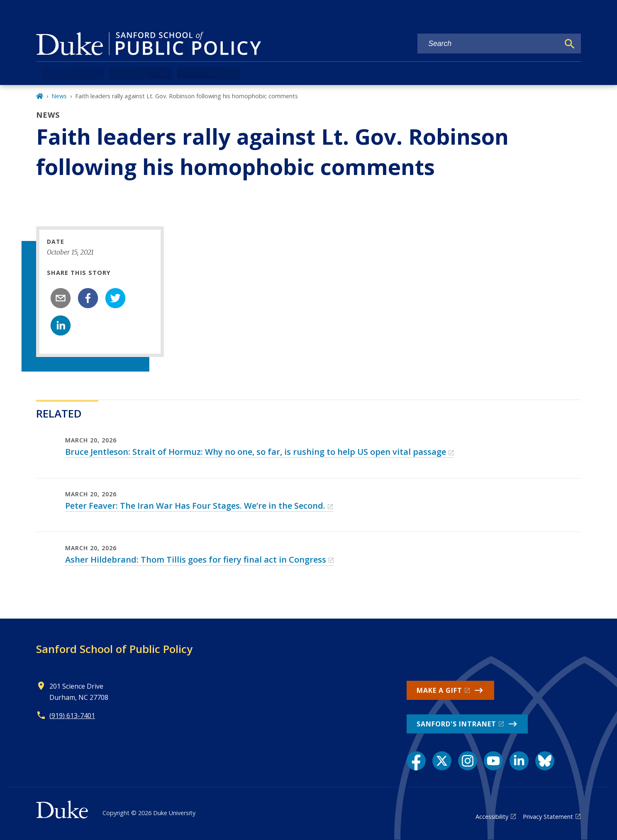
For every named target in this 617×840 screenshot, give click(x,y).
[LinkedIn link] (519, 761)
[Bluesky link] (545, 761)
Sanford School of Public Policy (114, 649)
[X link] (442, 761)
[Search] (570, 44)
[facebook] (88, 298)
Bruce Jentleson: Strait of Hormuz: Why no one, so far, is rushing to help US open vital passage (256, 452)
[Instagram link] (468, 761)
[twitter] (115, 298)
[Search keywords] (488, 44)
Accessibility (492, 817)
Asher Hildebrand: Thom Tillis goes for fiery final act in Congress (196, 560)
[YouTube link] (493, 761)
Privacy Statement (548, 817)
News (59, 96)
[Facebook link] (416, 761)
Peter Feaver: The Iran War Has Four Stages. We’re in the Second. (195, 506)
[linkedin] (61, 325)
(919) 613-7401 (72, 716)
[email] (61, 298)
